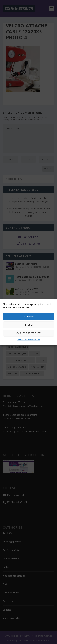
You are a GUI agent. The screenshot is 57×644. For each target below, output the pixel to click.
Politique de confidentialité (29, 340)
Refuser (28, 325)
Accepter (28, 316)
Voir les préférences (28, 333)
